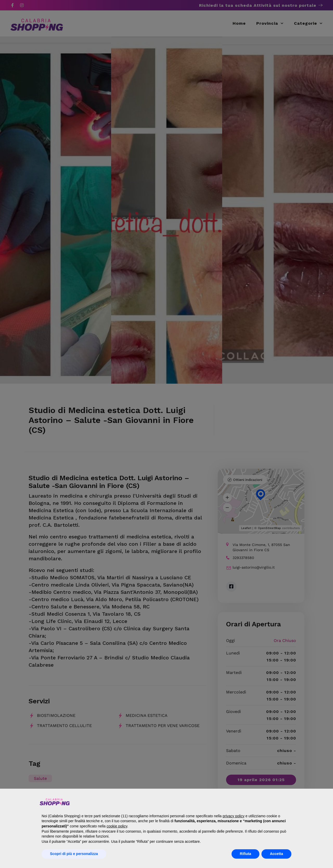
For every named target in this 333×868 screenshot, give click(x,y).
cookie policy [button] (117, 826)
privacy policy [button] (234, 816)
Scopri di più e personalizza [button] (74, 854)
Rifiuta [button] (246, 854)
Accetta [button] (276, 854)
